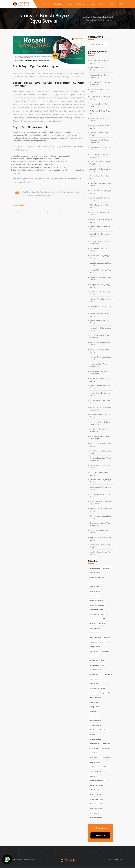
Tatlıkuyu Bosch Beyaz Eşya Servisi (101, 510)
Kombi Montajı (94, 753)
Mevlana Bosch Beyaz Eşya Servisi (101, 416)
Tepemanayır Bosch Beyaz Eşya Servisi (100, 524)
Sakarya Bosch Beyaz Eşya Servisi (100, 481)
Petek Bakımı (106, 767)
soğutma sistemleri (95, 725)
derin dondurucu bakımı (97, 665)
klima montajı (104, 642)
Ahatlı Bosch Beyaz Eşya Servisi (100, 91)
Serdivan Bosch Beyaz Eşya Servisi (101, 495)
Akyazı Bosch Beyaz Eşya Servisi (100, 98)
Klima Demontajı (94, 744)
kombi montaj (94, 651)
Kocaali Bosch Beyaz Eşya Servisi (100, 380)
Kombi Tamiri (107, 758)
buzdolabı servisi (40, 212)
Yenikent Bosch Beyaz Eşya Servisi (101, 553)
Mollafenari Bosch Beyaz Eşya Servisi (100, 430)
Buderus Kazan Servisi (96, 794)
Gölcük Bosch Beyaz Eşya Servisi (100, 257)
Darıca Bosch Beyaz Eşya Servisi (100, 170)
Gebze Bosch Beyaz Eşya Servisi (100, 235)
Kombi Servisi (93, 748)
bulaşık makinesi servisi (69, 212)
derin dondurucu (94, 674)
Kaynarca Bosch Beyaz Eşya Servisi (99, 365)
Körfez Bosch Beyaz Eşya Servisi (100, 401)
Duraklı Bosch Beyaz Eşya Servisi (100, 199)
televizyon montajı (95, 637)
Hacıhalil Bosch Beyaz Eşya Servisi (101, 271)
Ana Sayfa (86, 17)
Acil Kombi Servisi (95, 762)
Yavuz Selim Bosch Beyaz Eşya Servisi (100, 546)
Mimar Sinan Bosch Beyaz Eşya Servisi (100, 423)
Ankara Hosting (117, 859)
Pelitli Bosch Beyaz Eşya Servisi (99, 474)
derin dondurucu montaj (97, 660)
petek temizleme (94, 711)
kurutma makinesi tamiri (97, 614)
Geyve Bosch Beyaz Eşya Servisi (100, 250)
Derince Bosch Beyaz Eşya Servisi (100, 185)
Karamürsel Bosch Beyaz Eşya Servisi (100, 336)
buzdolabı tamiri (94, 587)
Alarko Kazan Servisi (96, 804)
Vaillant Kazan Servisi (96, 790)
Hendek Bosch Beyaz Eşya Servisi (100, 293)
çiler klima (109, 674)
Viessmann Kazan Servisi (97, 781)
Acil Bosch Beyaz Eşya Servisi (99, 69)
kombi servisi (93, 656)
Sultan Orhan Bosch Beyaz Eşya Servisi (100, 503)
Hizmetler (46, 4)
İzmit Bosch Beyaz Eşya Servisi (99, 315)
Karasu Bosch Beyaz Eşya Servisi (100, 344)
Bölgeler (70, 4)
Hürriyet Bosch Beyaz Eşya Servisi (100, 300)
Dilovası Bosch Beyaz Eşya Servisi (100, 192)
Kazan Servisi (93, 776)
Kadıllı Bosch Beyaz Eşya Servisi (100, 322)
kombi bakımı (105, 651)
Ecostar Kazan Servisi (96, 818)
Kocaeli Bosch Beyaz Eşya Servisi (100, 387)
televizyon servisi (95, 633)
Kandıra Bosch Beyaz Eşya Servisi (100, 329)
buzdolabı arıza (94, 596)
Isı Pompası (82, 4)
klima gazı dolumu (95, 647)
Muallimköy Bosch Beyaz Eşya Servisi (100, 437)
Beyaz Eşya (58, 4)
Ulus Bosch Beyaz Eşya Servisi (99, 531)
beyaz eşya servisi (18, 212)
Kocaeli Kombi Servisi (21, 205)
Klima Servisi (93, 730)
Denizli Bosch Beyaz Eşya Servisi (100, 177)
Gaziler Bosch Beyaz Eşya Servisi (100, 228)
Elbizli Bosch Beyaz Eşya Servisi (100, 213)
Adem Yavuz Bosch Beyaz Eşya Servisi (100, 83)
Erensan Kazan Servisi (96, 799)
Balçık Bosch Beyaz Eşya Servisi (100, 119)
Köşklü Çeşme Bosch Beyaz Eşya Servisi (101, 409)
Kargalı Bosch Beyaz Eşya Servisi (100, 351)
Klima (93, 4)
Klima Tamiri (106, 744)
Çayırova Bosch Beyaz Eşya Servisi (101, 148)
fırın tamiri (93, 623)
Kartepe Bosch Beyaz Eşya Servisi (100, 358)
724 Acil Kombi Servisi (96, 771)
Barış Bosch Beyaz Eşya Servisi (99, 127)
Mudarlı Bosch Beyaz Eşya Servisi (100, 445)
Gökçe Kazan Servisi (95, 813)
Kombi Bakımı (105, 748)
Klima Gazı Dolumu (95, 739)
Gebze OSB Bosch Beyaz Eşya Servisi (100, 242)
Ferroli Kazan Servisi (96, 808)
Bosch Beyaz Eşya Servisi (103, 17)
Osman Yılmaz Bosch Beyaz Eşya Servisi (101, 459)
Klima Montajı (94, 734)
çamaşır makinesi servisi (53, 212)
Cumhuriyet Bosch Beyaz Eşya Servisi (100, 163)
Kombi (103, 4)
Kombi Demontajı (95, 758)
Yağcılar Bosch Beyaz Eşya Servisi (100, 539)
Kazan (113, 4)
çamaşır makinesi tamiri (97, 600)
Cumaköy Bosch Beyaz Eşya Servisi (99, 156)
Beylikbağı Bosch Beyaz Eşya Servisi (99, 141)
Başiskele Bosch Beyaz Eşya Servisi (99, 134)
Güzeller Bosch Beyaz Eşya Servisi (100, 264)
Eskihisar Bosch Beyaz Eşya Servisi (101, 221)
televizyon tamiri (94, 628)
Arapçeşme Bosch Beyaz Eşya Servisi (100, 105)
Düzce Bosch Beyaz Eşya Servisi (100, 206)
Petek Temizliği (94, 767)
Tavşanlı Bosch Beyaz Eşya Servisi (100, 517)
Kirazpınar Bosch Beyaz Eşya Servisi (99, 372)
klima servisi (29, 212)
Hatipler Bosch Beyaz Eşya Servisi (100, 286)
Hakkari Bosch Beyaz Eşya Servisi (100, 278)
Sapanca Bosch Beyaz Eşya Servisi (101, 488)
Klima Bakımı (104, 730)
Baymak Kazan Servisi (96, 785)
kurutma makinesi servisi (97, 619)
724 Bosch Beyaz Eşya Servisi (99, 62)
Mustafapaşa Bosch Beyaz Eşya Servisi (100, 452)
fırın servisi (102, 623)
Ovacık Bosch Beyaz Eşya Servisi (100, 466)
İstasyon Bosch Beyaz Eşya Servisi (101, 307)
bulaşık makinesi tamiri (96, 610)
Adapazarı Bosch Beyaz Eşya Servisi (99, 76)
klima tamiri (107, 637)
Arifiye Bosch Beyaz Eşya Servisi (100, 112)
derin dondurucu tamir (96, 670)
